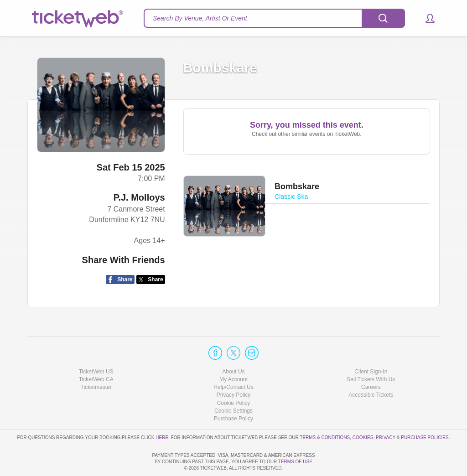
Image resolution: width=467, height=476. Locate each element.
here (162, 411)
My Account (233, 353)
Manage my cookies (234, 385)
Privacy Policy (234, 369)
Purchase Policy (233, 393)
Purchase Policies (425, 411)
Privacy (386, 411)
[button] (426, 18)
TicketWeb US (96, 346)
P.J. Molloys (139, 197)
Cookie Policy (234, 377)
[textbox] (274, 18)
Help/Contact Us (233, 361)
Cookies (363, 411)
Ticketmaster (96, 361)
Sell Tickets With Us (371, 353)
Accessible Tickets (371, 369)
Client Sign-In (371, 346)
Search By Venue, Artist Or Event (200, 18)
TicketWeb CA (96, 353)
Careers (371, 361)
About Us (233, 346)
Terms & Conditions (325, 411)
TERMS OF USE (295, 462)
